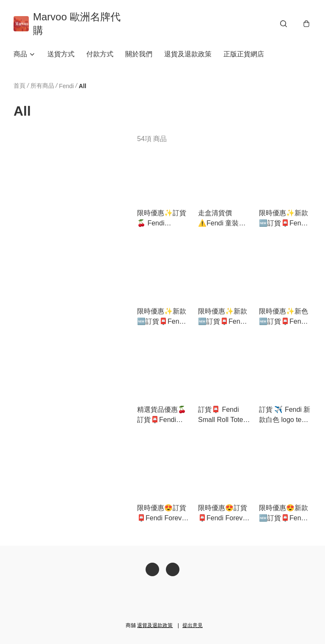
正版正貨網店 (244, 54)
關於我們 (139, 54)
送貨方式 (61, 54)
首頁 (19, 86)
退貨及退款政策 (188, 54)
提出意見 (193, 625)
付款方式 (100, 54)
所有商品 (42, 86)
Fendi (66, 86)
